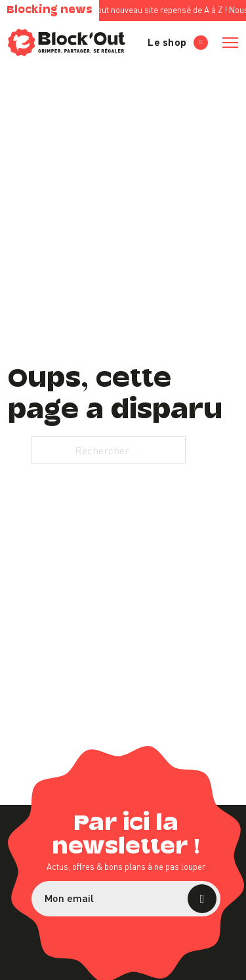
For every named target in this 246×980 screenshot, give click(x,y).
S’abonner (202, 899)
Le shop (178, 42)
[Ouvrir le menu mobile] (230, 43)
